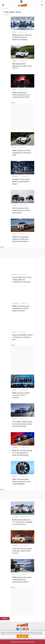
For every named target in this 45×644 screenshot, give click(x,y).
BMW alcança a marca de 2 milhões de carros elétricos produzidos (22, 37)
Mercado (14, 61)
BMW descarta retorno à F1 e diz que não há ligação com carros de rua (22, 522)
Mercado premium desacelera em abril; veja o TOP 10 (22, 66)
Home (6, 8)
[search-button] (42, 5)
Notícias (14, 32)
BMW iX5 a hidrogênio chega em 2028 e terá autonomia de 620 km (21, 239)
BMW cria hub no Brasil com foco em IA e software (21, 395)
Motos (14, 574)
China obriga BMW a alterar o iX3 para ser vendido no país (22, 337)
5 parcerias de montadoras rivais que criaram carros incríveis (22, 551)
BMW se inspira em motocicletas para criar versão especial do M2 (21, 95)
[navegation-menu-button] (3, 5)
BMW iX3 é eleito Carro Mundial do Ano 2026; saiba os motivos (21, 308)
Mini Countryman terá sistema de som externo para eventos (21, 210)
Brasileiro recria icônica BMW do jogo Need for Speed (21, 182)
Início (2, 8)
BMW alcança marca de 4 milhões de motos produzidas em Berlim (22, 580)
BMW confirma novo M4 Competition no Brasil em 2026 (22, 153)
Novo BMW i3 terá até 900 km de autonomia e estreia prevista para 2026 (22, 424)
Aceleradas (15, 176)
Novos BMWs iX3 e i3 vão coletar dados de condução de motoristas (22, 280)
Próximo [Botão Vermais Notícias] (5, 619)
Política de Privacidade (37, 634)
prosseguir (22, 636)
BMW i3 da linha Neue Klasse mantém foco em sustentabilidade (21, 481)
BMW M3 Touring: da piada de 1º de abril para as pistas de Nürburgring (22, 453)
